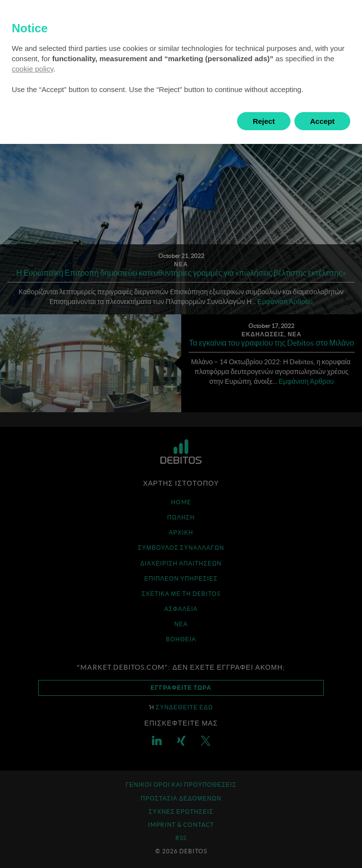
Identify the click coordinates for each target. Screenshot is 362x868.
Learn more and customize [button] (74, 121)
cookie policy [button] (33, 69)
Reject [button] (264, 121)
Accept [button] (322, 121)
